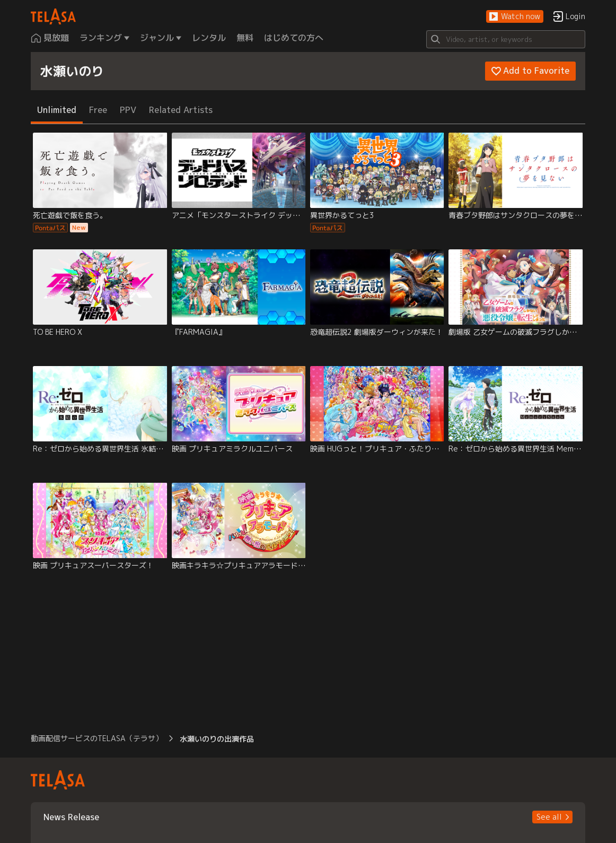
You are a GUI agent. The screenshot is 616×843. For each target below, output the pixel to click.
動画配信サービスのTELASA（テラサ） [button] (97, 738)
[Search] (506, 39)
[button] (515, 17)
